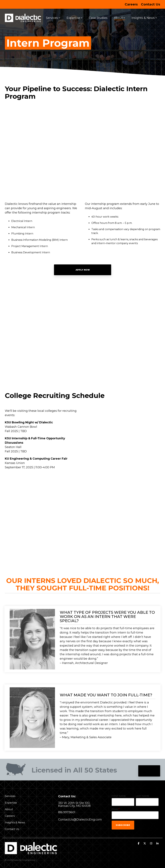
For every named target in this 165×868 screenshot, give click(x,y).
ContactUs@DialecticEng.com (80, 820)
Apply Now (82, 270)
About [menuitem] (9, 809)
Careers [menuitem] (131, 4)
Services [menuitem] (10, 796)
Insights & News (144, 18)
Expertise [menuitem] (11, 803)
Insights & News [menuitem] (15, 823)
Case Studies (98, 18)
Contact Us (149, 771)
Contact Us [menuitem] (151, 4)
